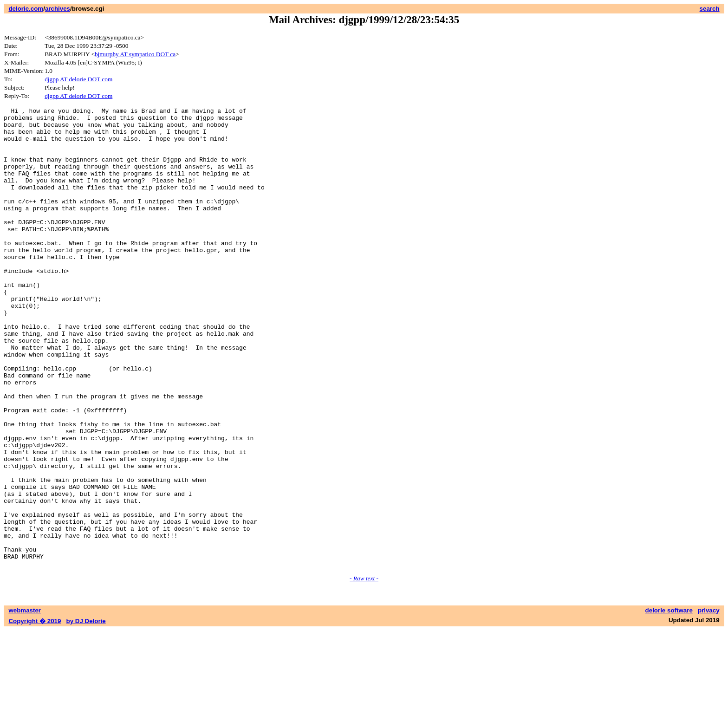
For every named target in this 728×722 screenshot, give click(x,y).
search (710, 9)
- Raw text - (364, 670)
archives (58, 9)
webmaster (25, 702)
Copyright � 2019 (35, 713)
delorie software (669, 702)
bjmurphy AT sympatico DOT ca (135, 54)
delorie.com (26, 9)
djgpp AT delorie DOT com (78, 79)
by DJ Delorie (86, 713)
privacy (709, 702)
